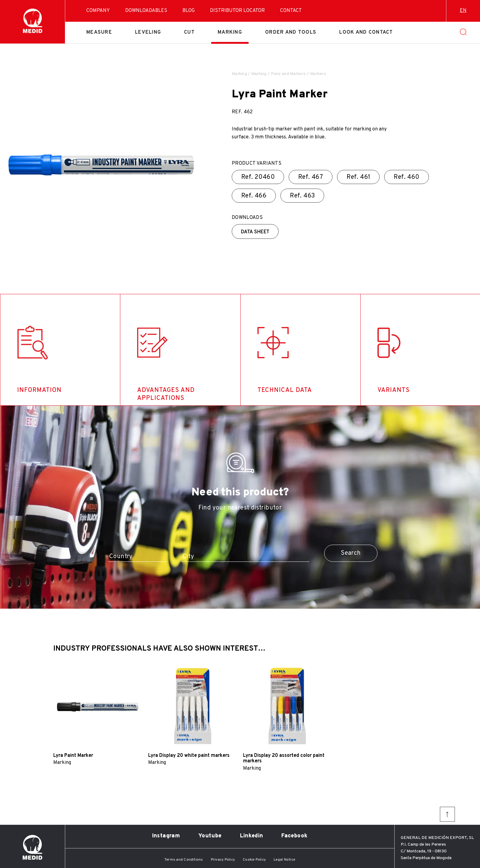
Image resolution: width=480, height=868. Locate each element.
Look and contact (366, 32)
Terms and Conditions (184, 860)
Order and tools (291, 32)
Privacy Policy (223, 860)
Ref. (258, 177)
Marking (230, 32)
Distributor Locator (237, 11)
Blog (189, 11)
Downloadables (146, 11)
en (463, 11)
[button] (188, 162)
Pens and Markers (288, 74)
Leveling (148, 32)
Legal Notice (284, 860)
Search (351, 553)
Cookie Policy (254, 860)
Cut (189, 32)
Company (98, 11)
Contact (291, 11)
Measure (99, 32)
